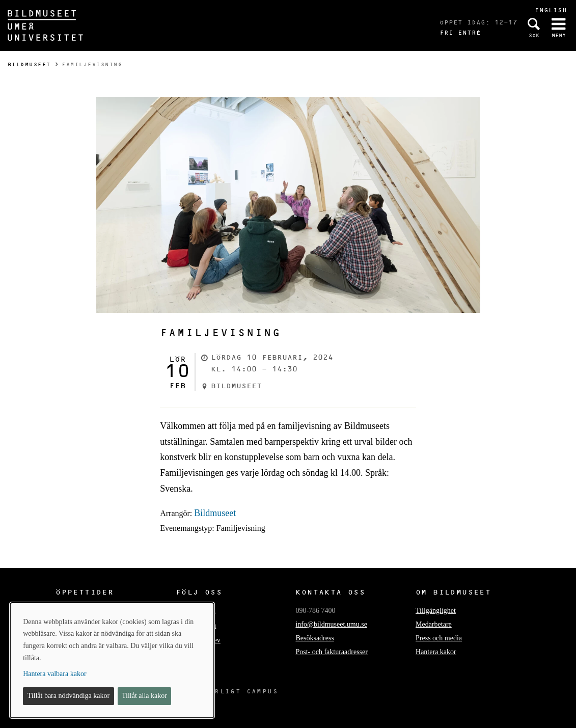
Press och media (439, 638)
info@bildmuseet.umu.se (331, 624)
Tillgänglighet (436, 611)
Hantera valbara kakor (54, 674)
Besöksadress (314, 638)
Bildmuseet (29, 64)
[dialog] (112, 660)
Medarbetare (434, 624)
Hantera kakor (436, 652)
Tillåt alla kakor (144, 696)
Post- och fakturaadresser (332, 652)
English (551, 10)
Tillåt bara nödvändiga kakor (69, 696)
